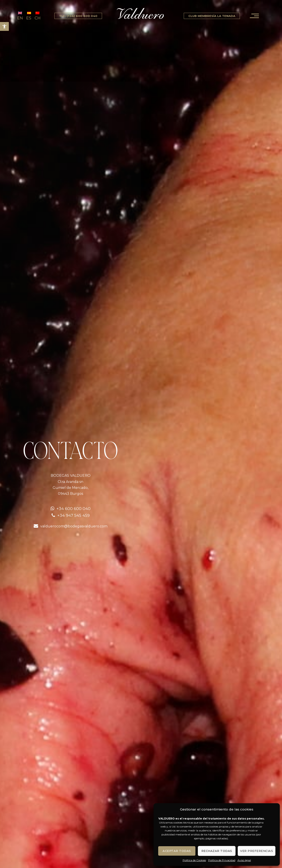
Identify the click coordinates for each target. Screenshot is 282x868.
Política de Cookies (194, 860)
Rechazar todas (217, 851)
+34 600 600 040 (73, 509)
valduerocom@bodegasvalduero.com (74, 526)
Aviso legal (244, 860)
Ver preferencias (257, 851)
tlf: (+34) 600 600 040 (78, 16)
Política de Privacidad (222, 860)
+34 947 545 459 (73, 516)
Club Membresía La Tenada (212, 16)
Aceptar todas (177, 851)
